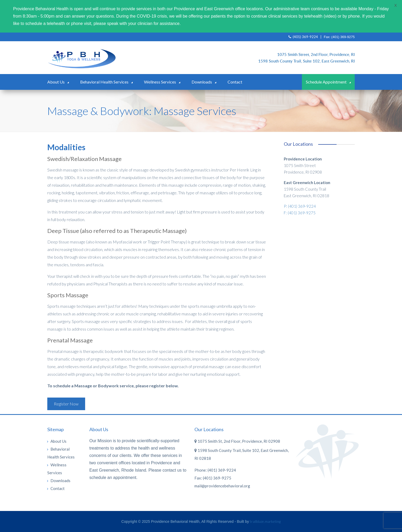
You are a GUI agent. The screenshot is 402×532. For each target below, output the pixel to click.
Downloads (202, 82)
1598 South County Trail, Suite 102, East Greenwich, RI (306, 61)
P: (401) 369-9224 (300, 206)
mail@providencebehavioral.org (222, 486)
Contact (235, 82)
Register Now (66, 404)
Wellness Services (160, 82)
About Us (56, 82)
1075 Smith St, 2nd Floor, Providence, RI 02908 (237, 441)
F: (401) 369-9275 (300, 213)
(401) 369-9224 (303, 37)
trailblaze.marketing (265, 521)
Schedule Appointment (326, 82)
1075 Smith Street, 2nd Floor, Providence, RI (316, 54)
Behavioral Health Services (104, 82)
